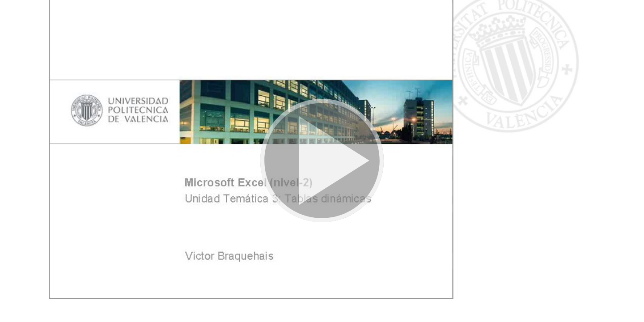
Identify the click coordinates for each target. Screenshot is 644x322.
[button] (322, 161)
